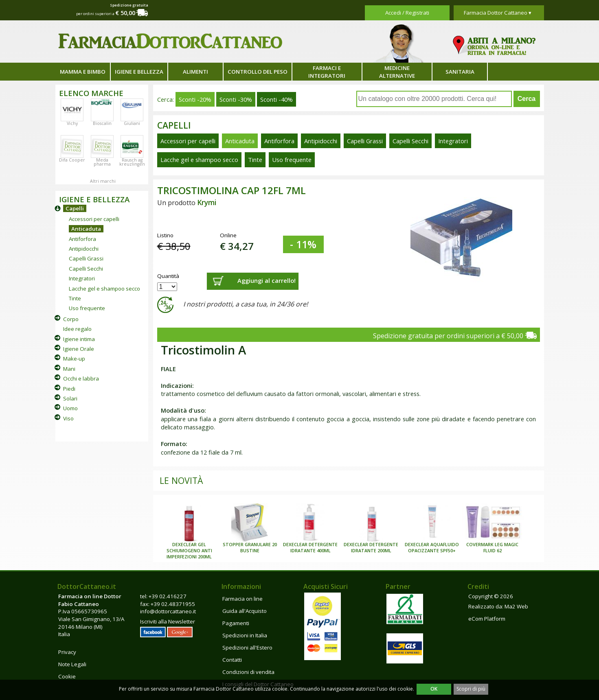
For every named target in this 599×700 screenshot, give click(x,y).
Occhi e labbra (81, 378)
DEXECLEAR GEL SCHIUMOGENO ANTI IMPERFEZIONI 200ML (189, 551)
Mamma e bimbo (83, 72)
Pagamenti (236, 623)
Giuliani (132, 123)
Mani (69, 369)
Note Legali (72, 664)
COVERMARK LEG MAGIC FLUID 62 (492, 548)
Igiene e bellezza (139, 72)
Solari (70, 398)
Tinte (75, 298)
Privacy (67, 652)
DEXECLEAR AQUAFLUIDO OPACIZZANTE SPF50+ (432, 548)
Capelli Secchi (86, 269)
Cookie (67, 676)
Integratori (82, 278)
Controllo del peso (258, 72)
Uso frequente (87, 308)
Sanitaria (460, 72)
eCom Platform (487, 619)
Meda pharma (102, 162)
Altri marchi (103, 181)
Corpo (71, 319)
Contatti (232, 660)
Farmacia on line (242, 599)
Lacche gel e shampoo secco (104, 289)
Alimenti (195, 72)
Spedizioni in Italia (245, 635)
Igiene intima (79, 339)
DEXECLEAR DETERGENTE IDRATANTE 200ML (371, 548)
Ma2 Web (516, 606)
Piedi (69, 389)
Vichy (72, 123)
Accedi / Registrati (407, 13)
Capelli (75, 208)
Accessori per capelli (94, 219)
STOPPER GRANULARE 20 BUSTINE (250, 548)
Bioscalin (102, 123)
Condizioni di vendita (248, 672)
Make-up (74, 359)
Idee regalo (77, 329)
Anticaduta (86, 229)
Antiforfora (82, 239)
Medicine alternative (397, 72)
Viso (68, 418)
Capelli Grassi (86, 258)
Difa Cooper (72, 160)
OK (434, 689)
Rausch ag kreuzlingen (132, 162)
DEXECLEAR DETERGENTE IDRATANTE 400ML (310, 548)
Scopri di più (471, 689)
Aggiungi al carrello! (267, 280)
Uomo (70, 408)
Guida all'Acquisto (245, 611)
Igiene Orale (79, 349)
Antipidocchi (84, 249)
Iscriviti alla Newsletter (168, 621)
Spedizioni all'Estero (247, 647)
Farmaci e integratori (327, 72)
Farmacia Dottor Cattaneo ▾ (498, 13)
